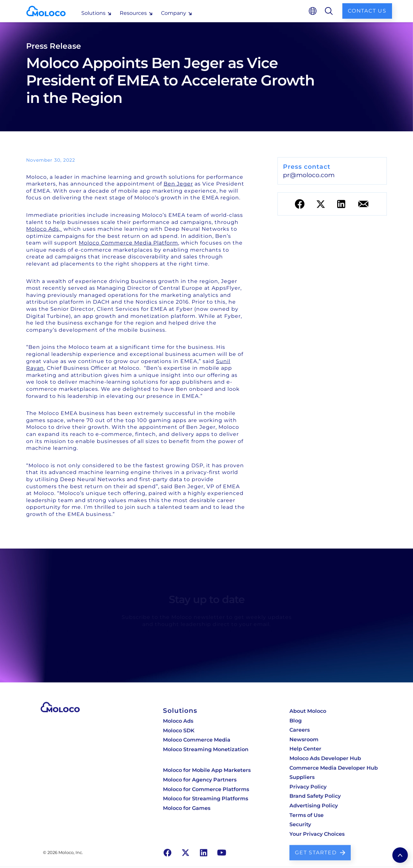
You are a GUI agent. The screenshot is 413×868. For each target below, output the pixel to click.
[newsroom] (334, 741)
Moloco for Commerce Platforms (206, 789)
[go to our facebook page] (167, 849)
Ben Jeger (178, 184)
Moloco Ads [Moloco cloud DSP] (178, 723)
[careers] (334, 732)
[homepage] (51, 11)
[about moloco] (334, 714)
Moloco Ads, (44, 229)
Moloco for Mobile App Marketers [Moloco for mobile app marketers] (207, 771)
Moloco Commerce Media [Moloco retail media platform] (197, 742)
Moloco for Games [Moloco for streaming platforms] (187, 806)
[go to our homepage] (60, 710)
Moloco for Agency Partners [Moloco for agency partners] (200, 780)
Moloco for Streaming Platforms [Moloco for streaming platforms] (206, 798)
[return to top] (400, 855)
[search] (329, 11)
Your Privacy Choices (317, 831)
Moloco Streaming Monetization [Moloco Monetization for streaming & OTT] (206, 751)
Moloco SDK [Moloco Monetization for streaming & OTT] (179, 732)
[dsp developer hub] (334, 750)
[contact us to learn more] (320, 849)
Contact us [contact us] (367, 11)
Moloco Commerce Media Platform (128, 243)
